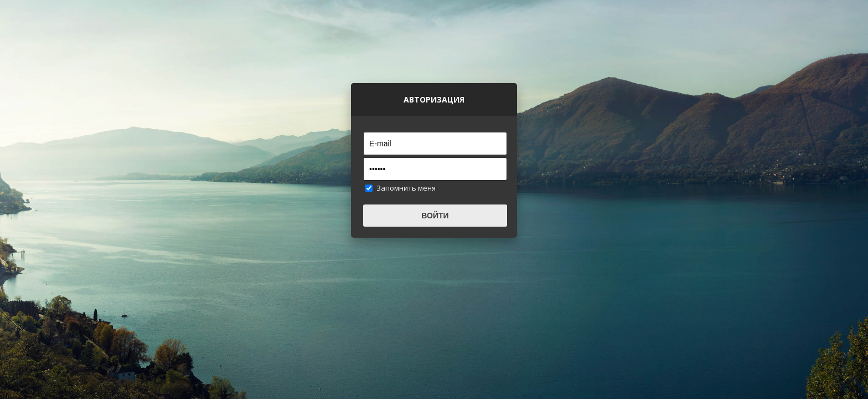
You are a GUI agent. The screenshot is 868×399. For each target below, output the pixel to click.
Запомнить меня (406, 188)
